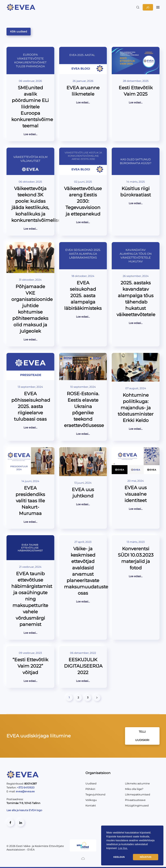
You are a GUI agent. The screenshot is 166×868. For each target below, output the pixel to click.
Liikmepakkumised (138, 795)
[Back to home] (21, 7)
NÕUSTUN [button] (145, 857)
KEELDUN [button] (119, 857)
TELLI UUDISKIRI (142, 736)
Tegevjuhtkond (95, 795)
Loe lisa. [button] (123, 848)
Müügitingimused (137, 806)
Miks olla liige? (134, 789)
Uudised (91, 784)
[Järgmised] (97, 698)
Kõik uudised (19, 32)
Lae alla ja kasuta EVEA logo (25, 810)
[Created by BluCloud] (83, 858)
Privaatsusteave (135, 800)
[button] (138, 7)
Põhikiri (90, 789)
